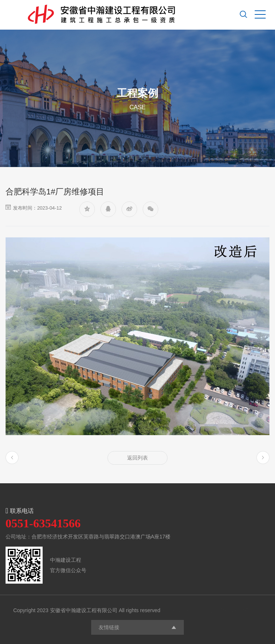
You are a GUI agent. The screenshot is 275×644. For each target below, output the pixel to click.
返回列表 (137, 458)
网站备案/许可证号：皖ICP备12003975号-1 (212, 610)
